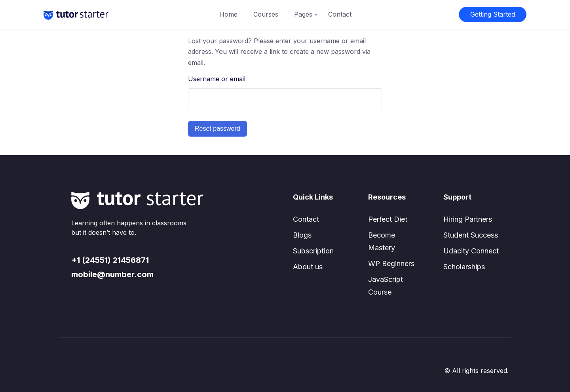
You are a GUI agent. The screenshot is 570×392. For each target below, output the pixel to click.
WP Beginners (391, 264)
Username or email (217, 79)
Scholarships (464, 267)
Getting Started (493, 14)
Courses (266, 14)
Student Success (471, 235)
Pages (303, 14)
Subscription (313, 251)
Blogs (302, 235)
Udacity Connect (471, 251)
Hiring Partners (468, 219)
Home (228, 14)
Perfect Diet (388, 219)
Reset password (218, 128)
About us (308, 267)
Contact (340, 14)
